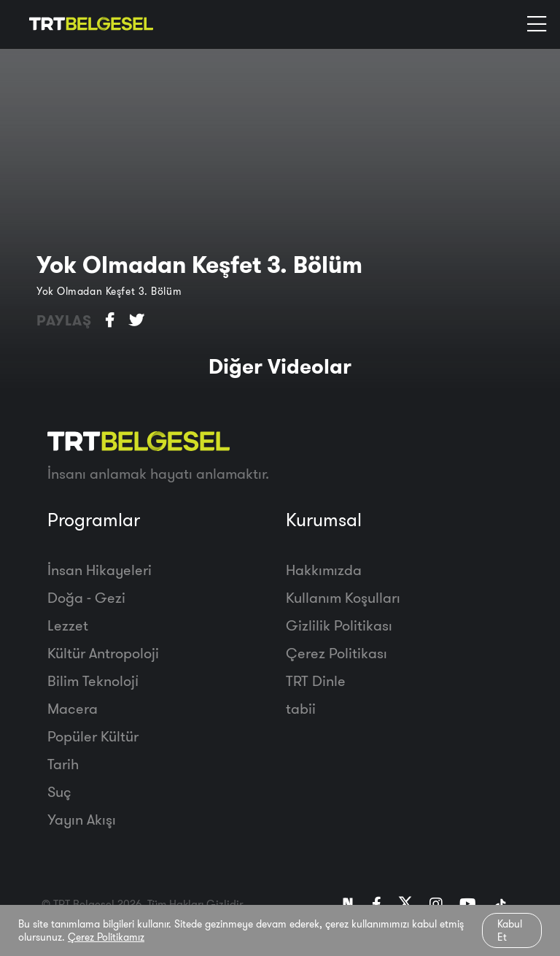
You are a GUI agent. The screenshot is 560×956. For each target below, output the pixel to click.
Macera (73, 708)
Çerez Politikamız (106, 937)
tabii (301, 708)
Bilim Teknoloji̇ (93, 681)
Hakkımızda (324, 570)
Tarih (63, 764)
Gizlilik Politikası (339, 625)
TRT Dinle (316, 681)
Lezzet (68, 625)
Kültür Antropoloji (103, 653)
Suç (59, 791)
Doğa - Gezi (86, 597)
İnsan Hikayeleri (100, 570)
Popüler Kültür (93, 736)
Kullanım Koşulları (343, 597)
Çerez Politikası (337, 653)
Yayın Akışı (82, 819)
